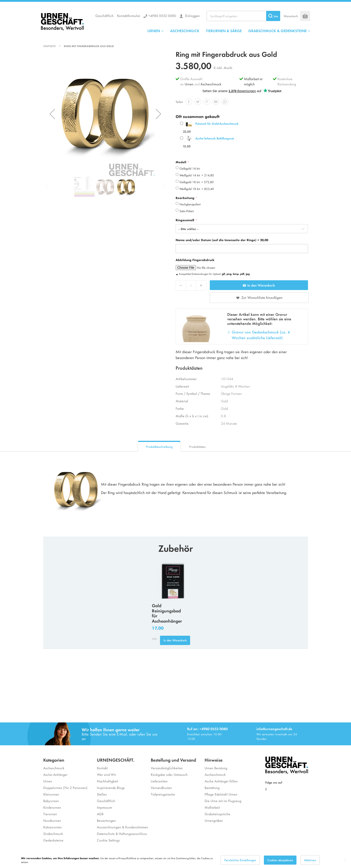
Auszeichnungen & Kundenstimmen (122, 827)
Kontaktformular (129, 16)
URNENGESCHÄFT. (116, 760)
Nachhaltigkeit (107, 781)
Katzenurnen (53, 827)
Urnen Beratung (216, 768)
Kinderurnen (52, 807)
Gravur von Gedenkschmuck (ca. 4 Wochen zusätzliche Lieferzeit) (261, 335)
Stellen (102, 794)
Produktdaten (197, 447)
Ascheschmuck (211, 84)
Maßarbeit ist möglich (253, 81)
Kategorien (54, 760)
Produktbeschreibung (159, 447)
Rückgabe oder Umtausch (169, 774)
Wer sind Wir (106, 774)
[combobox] (243, 16)
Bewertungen (106, 820)
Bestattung (212, 788)
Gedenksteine (53, 840)
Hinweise (214, 760)
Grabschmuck (53, 833)
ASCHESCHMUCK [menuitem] (185, 31)
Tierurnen (50, 814)
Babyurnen (51, 801)
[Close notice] (345, 860)
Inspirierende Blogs (111, 788)
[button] (52, 114)
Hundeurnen (52, 820)
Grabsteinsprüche (217, 814)
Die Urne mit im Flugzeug (223, 801)
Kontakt (102, 768)
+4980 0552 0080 (162, 16)
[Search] (273, 16)
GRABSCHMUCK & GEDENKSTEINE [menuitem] (277, 31)
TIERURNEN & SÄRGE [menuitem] (224, 31)
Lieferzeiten (159, 781)
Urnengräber (214, 820)
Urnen (189, 84)
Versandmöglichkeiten (167, 768)
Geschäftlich (104, 16)
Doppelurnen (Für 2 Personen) (65, 788)
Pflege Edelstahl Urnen (221, 794)
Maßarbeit (212, 807)
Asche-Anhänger (55, 774)
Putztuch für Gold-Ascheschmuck (217, 123)
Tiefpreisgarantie (163, 794)
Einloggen (192, 16)
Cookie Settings (108, 840)
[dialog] (175, 860)
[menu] (229, 31)
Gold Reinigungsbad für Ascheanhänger (167, 613)
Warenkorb (291, 16)
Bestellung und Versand (173, 760)
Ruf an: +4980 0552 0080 (207, 729)
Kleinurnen (51, 794)
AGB (100, 814)
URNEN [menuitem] (154, 31)
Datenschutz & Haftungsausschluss (122, 833)
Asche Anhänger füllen (221, 781)
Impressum (104, 807)
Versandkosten (161, 788)
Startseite (49, 46)
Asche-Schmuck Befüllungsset (215, 138)
